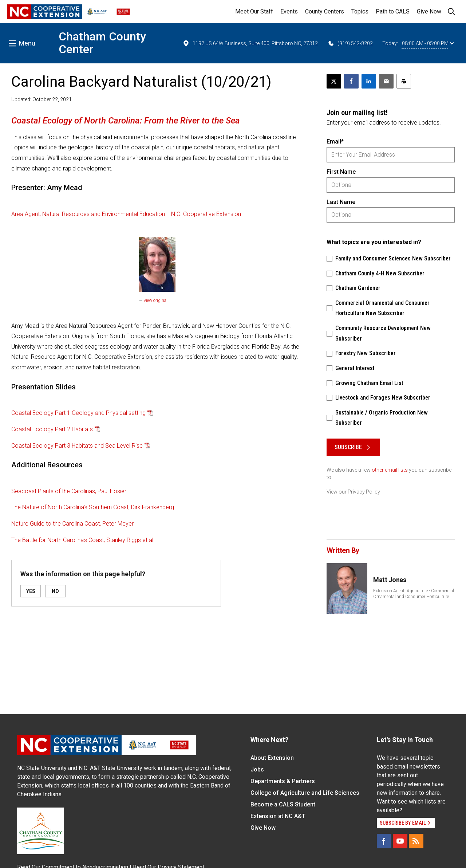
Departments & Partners (283, 781)
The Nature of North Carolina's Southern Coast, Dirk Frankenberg (93, 507)
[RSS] (416, 841)
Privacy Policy (364, 492)
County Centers (325, 11)
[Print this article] (404, 81)
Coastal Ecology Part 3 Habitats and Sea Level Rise (77, 446)
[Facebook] (384, 841)
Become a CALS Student (283, 804)
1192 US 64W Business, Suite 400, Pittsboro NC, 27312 (250, 43)
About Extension (272, 758)
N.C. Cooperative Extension (206, 214)
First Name (341, 172)
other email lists (390, 470)
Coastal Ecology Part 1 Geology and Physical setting (78, 413)
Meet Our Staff (254, 11)
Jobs (257, 769)
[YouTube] (400, 841)
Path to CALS (393, 11)
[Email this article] (386, 81)
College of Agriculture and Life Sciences (305, 793)
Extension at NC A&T (278, 816)
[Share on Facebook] (351, 81)
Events (289, 11)
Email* (335, 142)
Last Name (341, 202)
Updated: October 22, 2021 (42, 99)
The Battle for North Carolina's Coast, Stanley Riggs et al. (83, 540)
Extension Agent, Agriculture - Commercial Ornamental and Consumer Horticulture (414, 594)
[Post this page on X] (334, 81)
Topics (360, 11)
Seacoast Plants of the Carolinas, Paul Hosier (69, 491)
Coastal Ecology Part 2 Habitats (52, 429)
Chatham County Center (102, 43)
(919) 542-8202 (350, 43)
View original (155, 301)
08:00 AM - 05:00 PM (428, 43)
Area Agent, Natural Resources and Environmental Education (88, 214)
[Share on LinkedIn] (369, 81)
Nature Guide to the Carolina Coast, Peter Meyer (72, 524)
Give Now (429, 11)
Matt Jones (390, 580)
